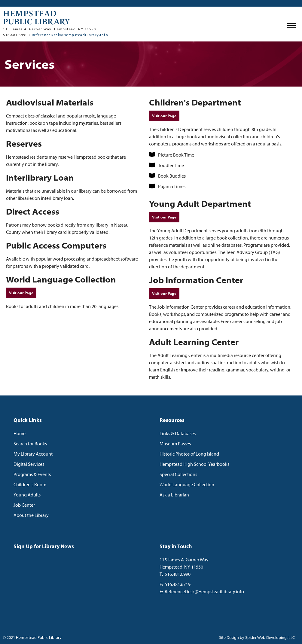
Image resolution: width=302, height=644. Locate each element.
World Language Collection (187, 484)
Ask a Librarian (174, 495)
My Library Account (33, 454)
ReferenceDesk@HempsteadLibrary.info (70, 35)
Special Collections (178, 474)
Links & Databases (178, 433)
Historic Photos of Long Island (189, 454)
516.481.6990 (178, 574)
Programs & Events (32, 474)
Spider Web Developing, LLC (270, 637)
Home (20, 433)
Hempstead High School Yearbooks (194, 464)
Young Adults (27, 495)
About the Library (31, 515)
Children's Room (30, 484)
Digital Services (29, 464)
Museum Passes (175, 444)
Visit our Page (21, 293)
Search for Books (30, 444)
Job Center (24, 505)
